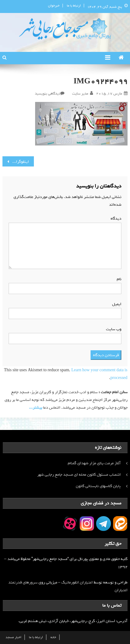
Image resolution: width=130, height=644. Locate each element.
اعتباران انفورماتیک (77, 582)
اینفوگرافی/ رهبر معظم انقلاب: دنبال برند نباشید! (16, 162)
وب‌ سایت (114, 329)
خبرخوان (54, 6)
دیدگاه (115, 219)
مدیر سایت (80, 94)
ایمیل (116, 304)
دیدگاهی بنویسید (48, 94)
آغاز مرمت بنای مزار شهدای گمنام (94, 463)
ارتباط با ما (74, 6)
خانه (53, 637)
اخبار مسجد (13, 637)
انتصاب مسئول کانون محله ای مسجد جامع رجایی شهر (79, 475)
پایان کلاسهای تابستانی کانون (98, 486)
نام (118, 279)
